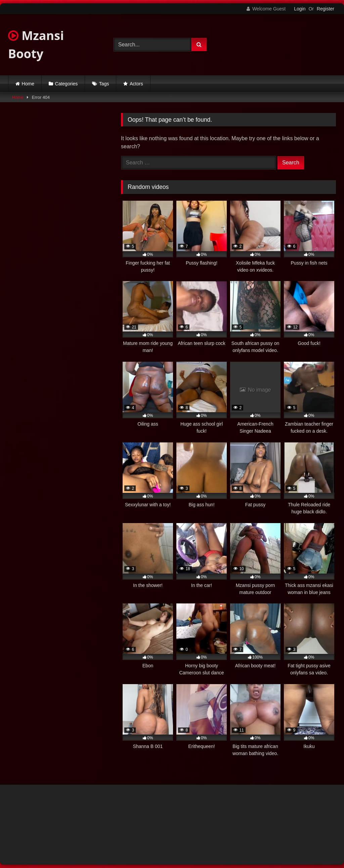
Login (300, 9)
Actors (136, 84)
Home (28, 84)
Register (326, 9)
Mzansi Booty (36, 45)
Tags (104, 84)
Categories (67, 84)
